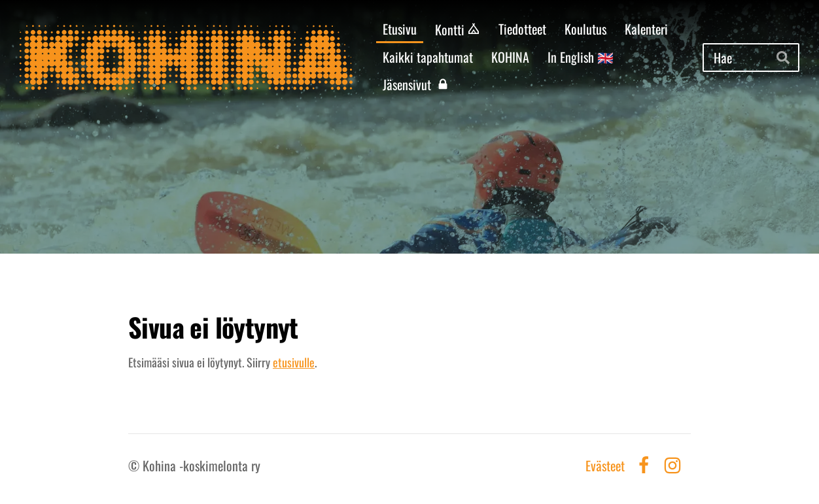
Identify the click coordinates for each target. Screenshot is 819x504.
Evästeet (605, 465)
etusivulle (294, 362)
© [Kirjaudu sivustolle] (135, 465)
